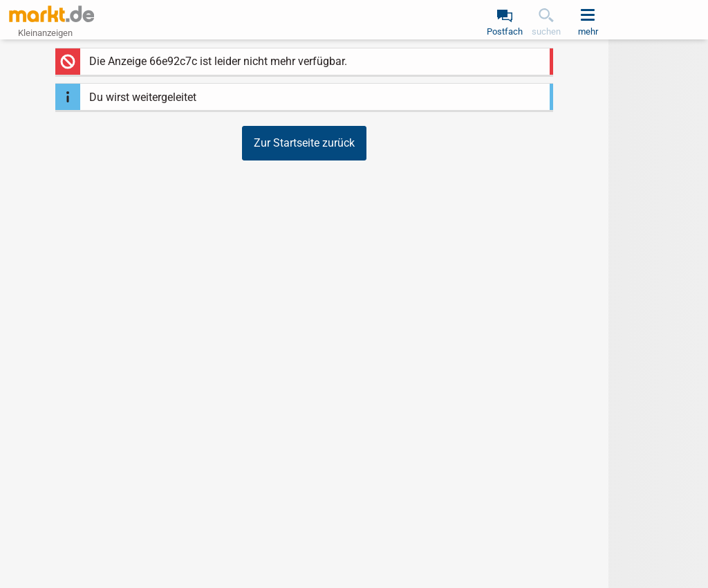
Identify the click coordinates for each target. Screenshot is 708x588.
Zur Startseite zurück (304, 143)
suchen (546, 31)
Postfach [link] (505, 31)
